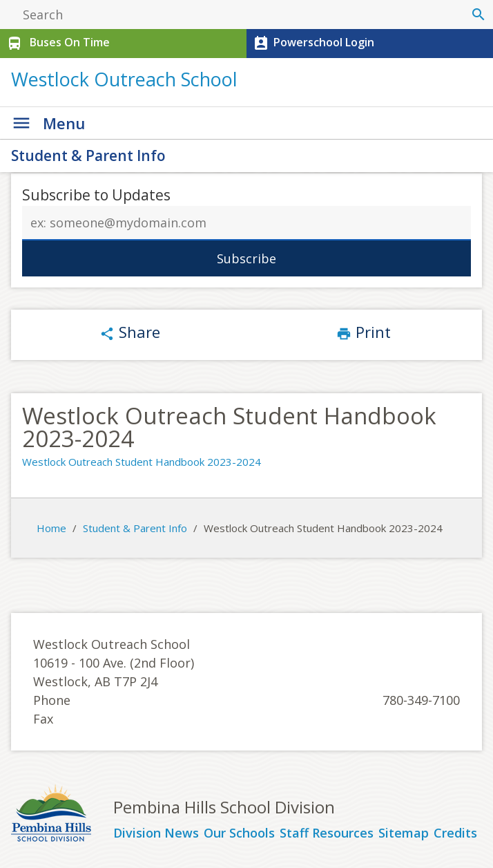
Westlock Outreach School (124, 79)
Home (51, 528)
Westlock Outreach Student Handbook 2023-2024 (142, 462)
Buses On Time (57, 44)
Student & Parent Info (88, 155)
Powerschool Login (312, 44)
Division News (156, 833)
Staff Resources (327, 833)
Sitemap (404, 833)
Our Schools (239, 833)
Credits (455, 833)
